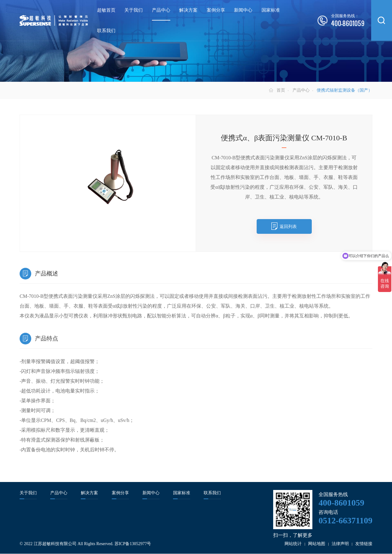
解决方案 (188, 10)
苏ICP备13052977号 (133, 544)
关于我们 (134, 10)
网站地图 (317, 544)
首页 (281, 91)
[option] (108, 179)
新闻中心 (243, 10)
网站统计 (293, 544)
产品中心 (161, 10)
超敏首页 (106, 10)
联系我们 (106, 31)
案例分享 (216, 10)
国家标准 (271, 10)
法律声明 (340, 544)
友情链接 (364, 544)
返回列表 (288, 226)
